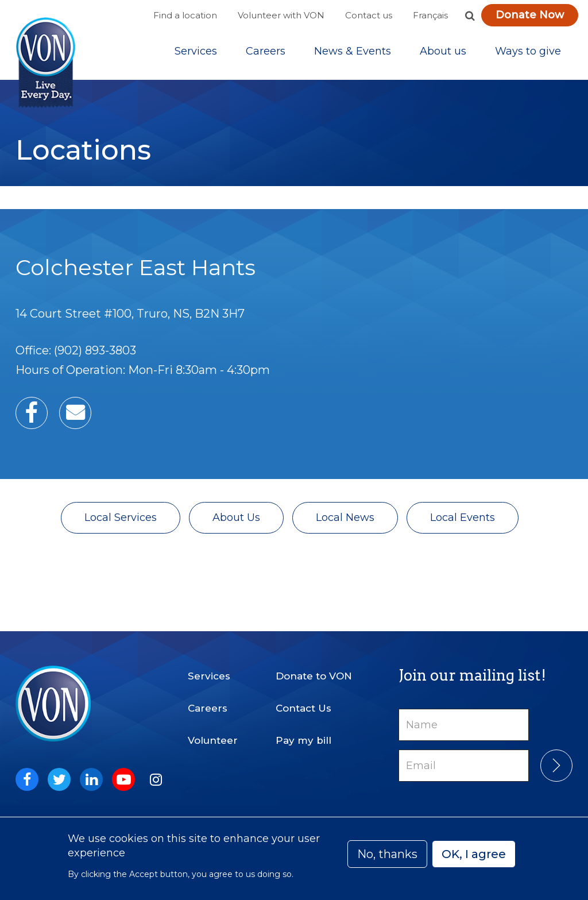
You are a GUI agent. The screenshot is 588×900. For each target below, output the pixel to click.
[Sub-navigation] (196, 51)
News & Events (353, 51)
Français (430, 15)
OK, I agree (474, 854)
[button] (470, 16)
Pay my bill (303, 740)
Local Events (463, 517)
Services (196, 51)
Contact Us (303, 708)
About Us (236, 517)
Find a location (185, 15)
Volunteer (213, 740)
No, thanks (387, 854)
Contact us (369, 15)
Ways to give (528, 51)
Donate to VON (314, 676)
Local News (345, 517)
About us (443, 51)
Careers (266, 51)
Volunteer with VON (281, 15)
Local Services (121, 517)
